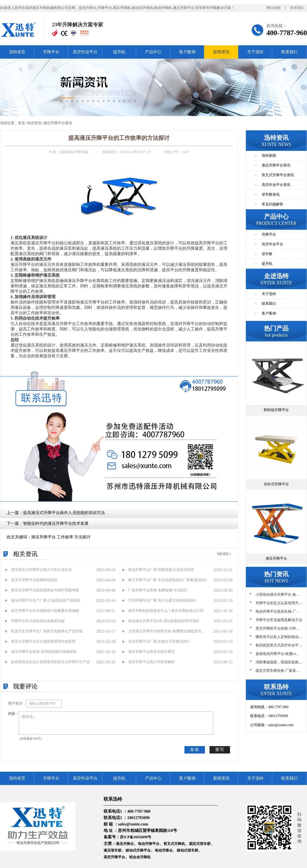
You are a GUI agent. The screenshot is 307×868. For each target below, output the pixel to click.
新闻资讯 (221, 52)
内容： (13, 714)
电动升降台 (164, 850)
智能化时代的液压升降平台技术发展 (56, 523)
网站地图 (273, 8)
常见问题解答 (272, 204)
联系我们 (297, 8)
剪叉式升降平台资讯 (278, 175)
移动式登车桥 (188, 850)
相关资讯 (25, 554)
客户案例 (187, 52)
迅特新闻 (269, 156)
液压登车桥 (113, 850)
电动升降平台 (149, 844)
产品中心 (153, 52)
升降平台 (51, 52)
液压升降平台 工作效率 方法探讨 (61, 537)
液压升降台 (125, 844)
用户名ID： (17, 703)
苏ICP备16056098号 (136, 837)
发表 (195, 750)
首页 (21, 123)
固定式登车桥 (200, 844)
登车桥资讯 (271, 195)
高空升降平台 (114, 857)
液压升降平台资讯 (58, 123)
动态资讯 (34, 123)
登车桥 (267, 254)
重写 (220, 750)
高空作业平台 (85, 52)
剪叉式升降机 (174, 844)
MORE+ (224, 554)
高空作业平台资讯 (276, 185)
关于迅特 (255, 52)
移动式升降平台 (138, 850)
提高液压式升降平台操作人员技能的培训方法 (64, 513)
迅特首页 (17, 52)
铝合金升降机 (140, 857)
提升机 (119, 52)
